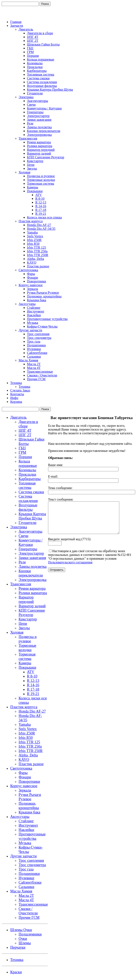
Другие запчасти (30, 330)
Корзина (16, 402)
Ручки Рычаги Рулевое (43, 293)
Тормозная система (41, 184)
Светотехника (28, 270)
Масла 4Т (34, 368)
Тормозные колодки (41, 180)
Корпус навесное (31, 285)
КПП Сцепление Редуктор (46, 157)
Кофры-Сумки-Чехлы (42, 326)
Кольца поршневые (41, 59)
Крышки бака (37, 300)
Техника (16, 383)
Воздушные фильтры (42, 86)
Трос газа (34, 341)
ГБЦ (30, 48)
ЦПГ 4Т (33, 37)
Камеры (33, 187)
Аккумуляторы (37, 101)
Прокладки (35, 67)
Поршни (33, 56)
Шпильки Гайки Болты (43, 44)
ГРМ (30, 52)
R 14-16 (41, 206)
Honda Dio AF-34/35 (41, 229)
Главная (16, 22)
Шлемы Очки (21, 930)
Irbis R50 (33, 244)
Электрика (26, 97)
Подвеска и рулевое (41, 176)
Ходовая (24, 172)
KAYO (32, 262)
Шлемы (25, 943)
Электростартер (38, 116)
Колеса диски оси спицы (44, 217)
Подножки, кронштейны (44, 296)
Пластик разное (38, 266)
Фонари (32, 278)
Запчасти (17, 26)
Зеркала (32, 289)
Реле (30, 123)
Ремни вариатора (39, 142)
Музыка (33, 323)
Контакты (17, 394)
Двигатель (26, 29)
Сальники (34, 357)
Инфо (14, 398)
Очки (23, 939)
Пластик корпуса (31, 221)
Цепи (31, 165)
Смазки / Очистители (42, 375)
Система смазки (38, 78)
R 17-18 (41, 210)
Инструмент (36, 311)
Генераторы (35, 112)
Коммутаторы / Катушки (44, 108)
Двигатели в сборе (40, 33)
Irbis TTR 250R (38, 255)
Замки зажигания (39, 120)
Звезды (32, 168)
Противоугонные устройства (47, 319)
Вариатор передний (41, 150)
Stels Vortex (35, 236)
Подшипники (36, 345)
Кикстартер (35, 161)
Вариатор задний (39, 153)
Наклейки (34, 315)
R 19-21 (41, 214)
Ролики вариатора (40, 146)
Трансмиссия (28, 138)
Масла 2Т (34, 364)
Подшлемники (30, 934)
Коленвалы (35, 63)
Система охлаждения (42, 82)
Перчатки (18, 947)
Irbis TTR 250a (37, 251)
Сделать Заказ (20, 390)
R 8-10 (40, 199)
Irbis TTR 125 (36, 247)
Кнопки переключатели (44, 131)
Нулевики (34, 349)
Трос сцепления (38, 334)
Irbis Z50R (34, 240)
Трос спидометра (39, 338)
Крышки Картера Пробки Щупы (50, 90)
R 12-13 (41, 202)
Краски (16, 972)
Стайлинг (34, 308)
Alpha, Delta (36, 259)
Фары (31, 274)
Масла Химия (28, 360)
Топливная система (41, 74)
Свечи (31, 105)
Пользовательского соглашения (70, 569)
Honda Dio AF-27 (39, 225)
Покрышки (35, 191)
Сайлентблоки (37, 353)
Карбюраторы (37, 71)
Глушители (35, 93)
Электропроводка (39, 135)
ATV (39, 195)
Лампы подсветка (39, 127)
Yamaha (32, 232)
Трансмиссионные (40, 372)
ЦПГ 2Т (33, 41)
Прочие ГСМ (36, 379)
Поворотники (36, 281)
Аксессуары (27, 304)
